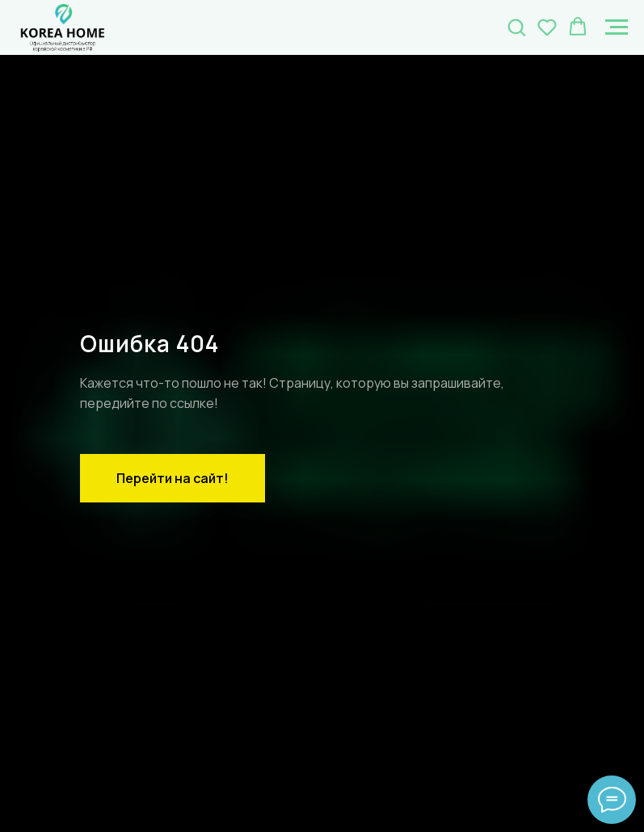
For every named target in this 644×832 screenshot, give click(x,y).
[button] (516, 27)
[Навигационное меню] (617, 27)
